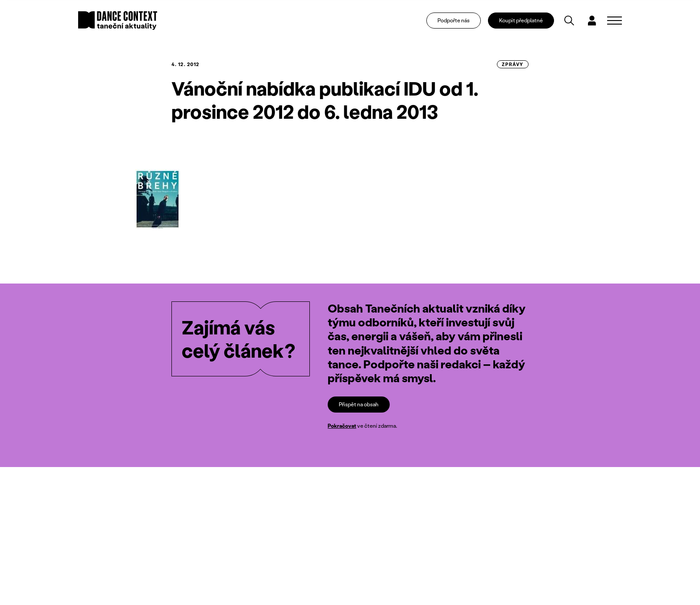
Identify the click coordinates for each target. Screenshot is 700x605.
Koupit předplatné (521, 20)
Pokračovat (342, 426)
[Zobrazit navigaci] (615, 21)
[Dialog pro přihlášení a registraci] (592, 21)
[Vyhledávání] (569, 21)
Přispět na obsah (359, 404)
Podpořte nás (454, 20)
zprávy (513, 64)
